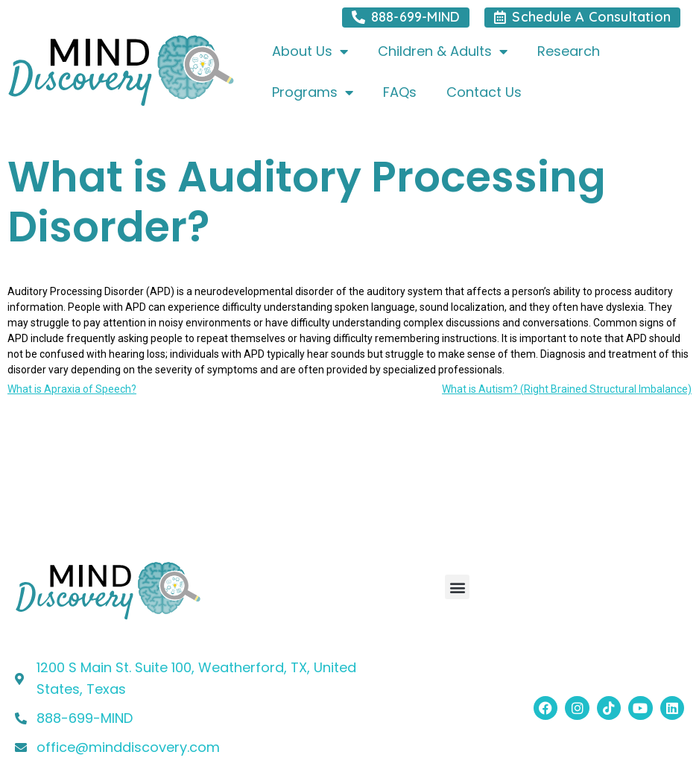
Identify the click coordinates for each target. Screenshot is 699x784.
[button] (457, 587)
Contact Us (484, 92)
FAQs (400, 92)
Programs (313, 92)
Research (569, 51)
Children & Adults (443, 51)
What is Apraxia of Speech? (72, 389)
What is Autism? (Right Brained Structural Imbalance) (567, 389)
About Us (310, 51)
